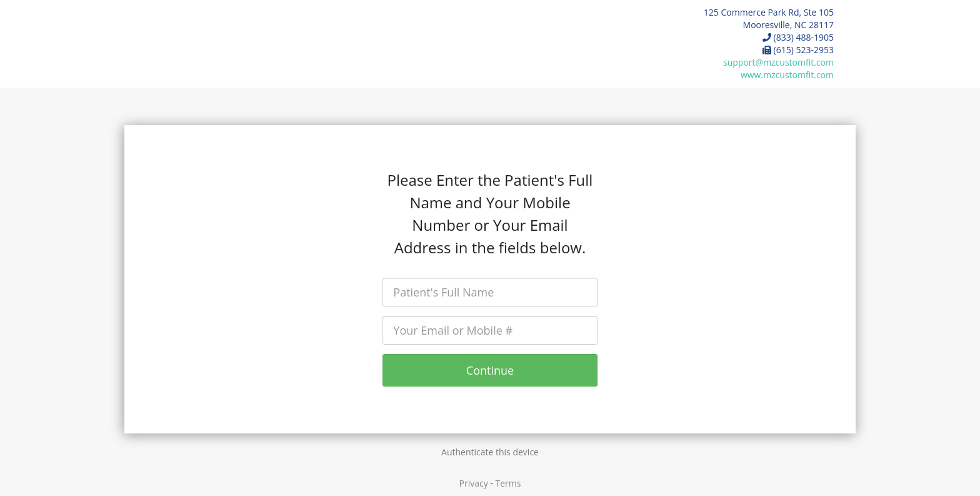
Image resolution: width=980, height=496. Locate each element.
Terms (508, 483)
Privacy (474, 483)
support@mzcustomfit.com (778, 62)
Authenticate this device (490, 452)
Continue (490, 370)
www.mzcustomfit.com (787, 75)
